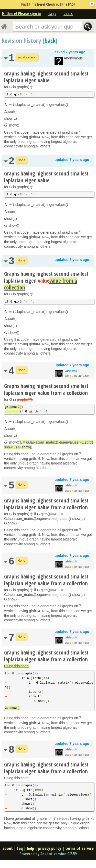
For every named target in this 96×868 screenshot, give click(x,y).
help (30, 848)
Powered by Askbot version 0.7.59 (48, 854)
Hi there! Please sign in (22, 14)
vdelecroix (71, 371)
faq (20, 848)
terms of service (79, 848)
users (68, 14)
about (8, 848)
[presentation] (10, 105)
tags (52, 14)
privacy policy (50, 848)
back (50, 40)
